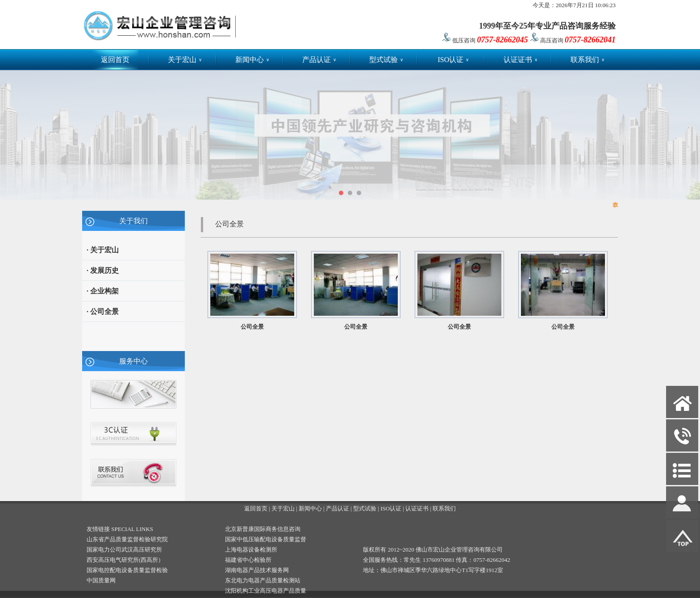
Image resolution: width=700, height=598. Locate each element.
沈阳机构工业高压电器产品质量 (266, 591)
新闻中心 (252, 60)
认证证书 (521, 60)
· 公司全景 (103, 312)
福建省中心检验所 (248, 560)
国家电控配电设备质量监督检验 (127, 570)
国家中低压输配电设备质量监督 (266, 539)
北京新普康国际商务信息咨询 (263, 529)
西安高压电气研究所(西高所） (125, 560)
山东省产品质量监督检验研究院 (127, 539)
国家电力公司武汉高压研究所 (124, 550)
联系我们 (587, 60)
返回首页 (115, 60)
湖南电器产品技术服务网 (257, 570)
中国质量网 (101, 580)
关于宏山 (185, 60)
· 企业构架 (103, 291)
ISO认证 (453, 60)
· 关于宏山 (103, 250)
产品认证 (319, 60)
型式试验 (386, 60)
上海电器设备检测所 (251, 550)
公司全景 (252, 327)
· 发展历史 (103, 270)
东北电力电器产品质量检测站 (263, 580)
